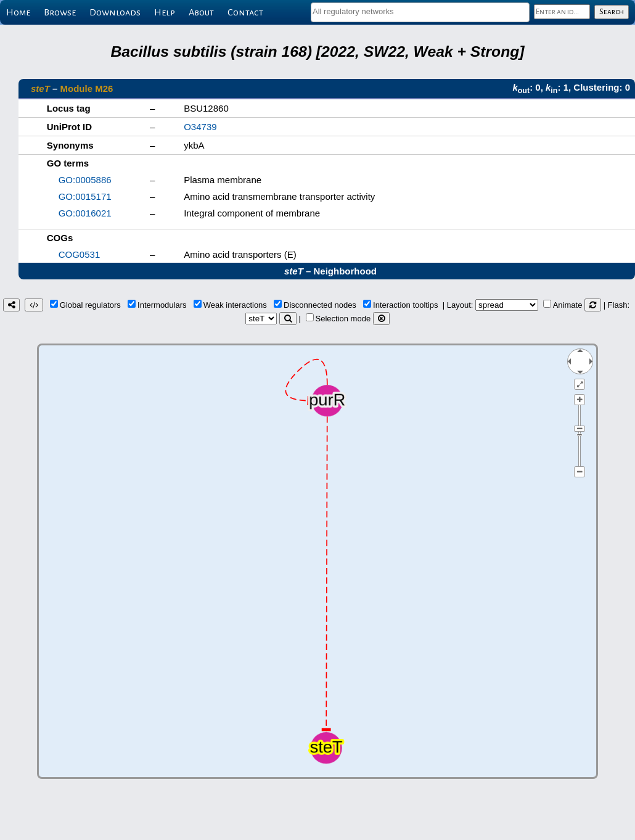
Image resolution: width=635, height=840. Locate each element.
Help (165, 12)
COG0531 (80, 254)
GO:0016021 (85, 213)
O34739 (200, 127)
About (201, 12)
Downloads (115, 12)
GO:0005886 (85, 180)
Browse (60, 12)
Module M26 (87, 89)
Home (18, 12)
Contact (245, 12)
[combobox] (420, 12)
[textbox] (420, 11)
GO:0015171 (85, 196)
